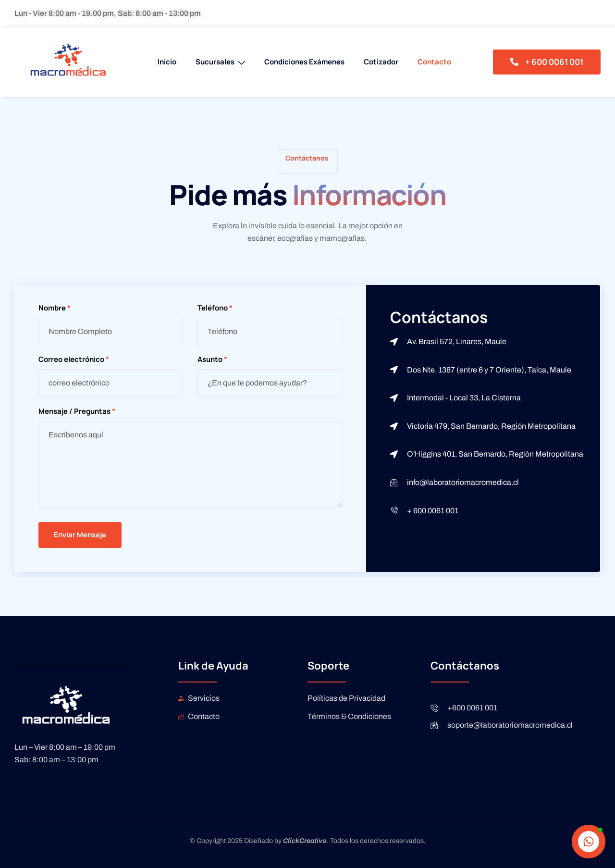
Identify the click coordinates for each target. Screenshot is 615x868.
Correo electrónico (74, 360)
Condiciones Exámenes (304, 62)
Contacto (434, 62)
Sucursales (220, 62)
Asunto (212, 360)
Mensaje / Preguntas (77, 411)
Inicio (167, 62)
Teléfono (215, 308)
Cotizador (381, 62)
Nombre (55, 308)
